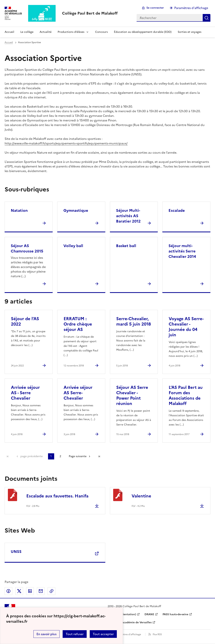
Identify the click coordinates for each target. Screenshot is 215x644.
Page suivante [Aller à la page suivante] (78, 456)
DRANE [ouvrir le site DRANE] (149, 614)
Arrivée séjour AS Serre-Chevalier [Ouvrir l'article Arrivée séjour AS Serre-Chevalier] (78, 393)
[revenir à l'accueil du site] (90, 13)
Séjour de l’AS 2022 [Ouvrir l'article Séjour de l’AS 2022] (25, 321)
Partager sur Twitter (19, 591)
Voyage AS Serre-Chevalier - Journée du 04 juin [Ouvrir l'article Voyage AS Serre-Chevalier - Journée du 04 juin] (186, 327)
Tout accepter (103, 634)
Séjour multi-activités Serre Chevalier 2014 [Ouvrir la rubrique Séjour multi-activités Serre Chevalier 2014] (182, 251)
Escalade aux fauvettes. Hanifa (57, 496)
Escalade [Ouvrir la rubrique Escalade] (177, 210)
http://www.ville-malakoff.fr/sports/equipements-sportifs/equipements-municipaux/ (66, 143)
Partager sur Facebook (8, 591)
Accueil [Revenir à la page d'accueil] (9, 32)
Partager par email (41, 591)
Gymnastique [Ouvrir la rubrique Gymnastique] (76, 210)
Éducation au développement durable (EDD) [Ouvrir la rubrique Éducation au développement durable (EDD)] (143, 32)
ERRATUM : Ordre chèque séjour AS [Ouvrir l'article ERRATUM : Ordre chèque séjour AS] (78, 324)
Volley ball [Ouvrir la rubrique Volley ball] (73, 246)
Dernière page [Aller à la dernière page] (99, 456)
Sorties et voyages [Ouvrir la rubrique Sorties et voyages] (190, 32)
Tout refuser (75, 634)
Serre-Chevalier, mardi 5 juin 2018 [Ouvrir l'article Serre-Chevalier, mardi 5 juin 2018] (134, 321)
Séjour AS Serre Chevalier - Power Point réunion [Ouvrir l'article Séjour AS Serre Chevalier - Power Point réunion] (132, 395)
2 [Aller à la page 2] (60, 456)
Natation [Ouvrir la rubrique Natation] (19, 210)
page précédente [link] (32, 456)
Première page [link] (8, 456)
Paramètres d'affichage (128, 634)
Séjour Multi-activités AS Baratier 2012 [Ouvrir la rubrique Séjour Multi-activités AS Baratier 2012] (128, 216)
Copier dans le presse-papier (51, 591)
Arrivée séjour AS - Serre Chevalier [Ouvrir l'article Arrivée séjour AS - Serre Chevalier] (25, 393)
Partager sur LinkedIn (30, 591)
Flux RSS (157, 634)
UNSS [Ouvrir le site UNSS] (16, 552)
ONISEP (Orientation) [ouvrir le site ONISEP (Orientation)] (122, 614)
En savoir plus (46, 634)
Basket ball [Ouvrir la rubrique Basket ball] (126, 246)
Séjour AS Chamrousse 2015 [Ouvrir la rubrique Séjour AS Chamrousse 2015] (27, 248)
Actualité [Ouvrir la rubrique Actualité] (46, 32)
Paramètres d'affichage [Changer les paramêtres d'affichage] (191, 8)
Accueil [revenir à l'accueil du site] (9, 42)
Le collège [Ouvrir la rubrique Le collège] (27, 32)
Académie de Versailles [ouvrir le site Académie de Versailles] (137, 622)
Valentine (141, 496)
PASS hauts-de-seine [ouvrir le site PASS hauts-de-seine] (175, 614)
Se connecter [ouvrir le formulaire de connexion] (155, 8)
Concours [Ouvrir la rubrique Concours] (101, 32)
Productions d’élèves (71, 32)
